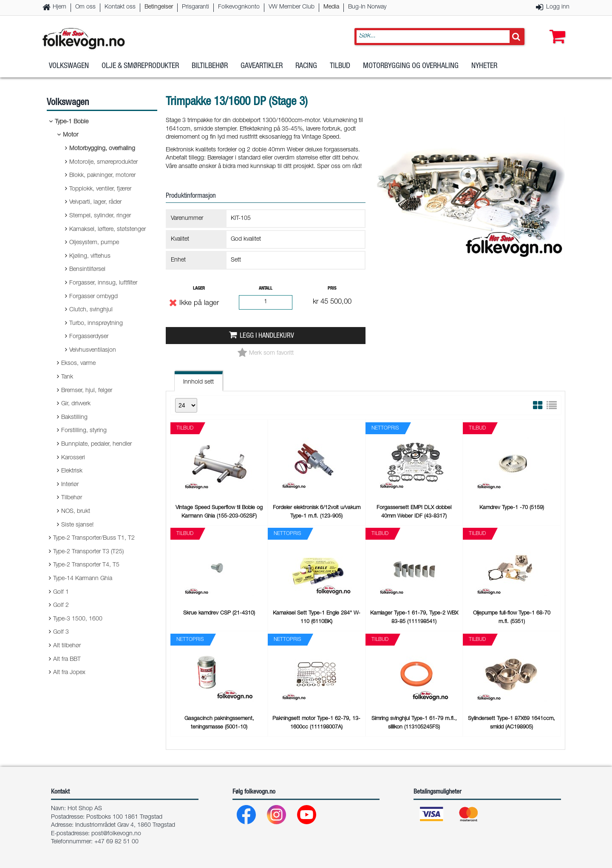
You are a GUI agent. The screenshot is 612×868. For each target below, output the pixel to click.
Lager (199, 289)
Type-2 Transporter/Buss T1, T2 (94, 538)
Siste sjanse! (77, 525)
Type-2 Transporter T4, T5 (86, 565)
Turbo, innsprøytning (96, 324)
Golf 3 (61, 632)
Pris (332, 289)
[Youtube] (307, 817)
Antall (266, 289)
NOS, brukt (76, 512)
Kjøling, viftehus (90, 256)
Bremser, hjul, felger (87, 391)
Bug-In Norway (367, 7)
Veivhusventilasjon (93, 350)
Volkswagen (69, 68)
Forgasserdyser (89, 337)
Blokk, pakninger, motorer (102, 176)
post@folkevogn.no (116, 834)
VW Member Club (292, 7)
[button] (555, 28)
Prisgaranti (195, 7)
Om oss (85, 7)
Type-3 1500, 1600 (78, 619)
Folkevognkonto (239, 7)
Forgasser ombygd (93, 297)
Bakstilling (74, 418)
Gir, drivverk (76, 404)
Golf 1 (61, 592)
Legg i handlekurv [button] (267, 336)
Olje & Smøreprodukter (140, 68)
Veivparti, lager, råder (95, 202)
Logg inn (558, 7)
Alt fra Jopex (69, 673)
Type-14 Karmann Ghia (83, 579)
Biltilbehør (210, 68)
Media (331, 7)
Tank (67, 377)
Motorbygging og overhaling (411, 68)
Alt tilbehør (67, 646)
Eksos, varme (78, 364)
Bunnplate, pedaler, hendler (96, 444)
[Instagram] (277, 817)
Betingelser (159, 7)
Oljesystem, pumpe (94, 243)
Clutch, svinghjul (91, 310)
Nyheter (484, 68)
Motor (71, 135)
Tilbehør (72, 498)
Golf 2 (61, 606)
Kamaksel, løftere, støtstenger (108, 230)
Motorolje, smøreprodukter (103, 162)
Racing (306, 68)
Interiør (70, 485)
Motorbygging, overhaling (102, 149)
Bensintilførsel (87, 270)
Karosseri (73, 458)
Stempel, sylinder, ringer (100, 216)
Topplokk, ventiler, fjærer (100, 189)
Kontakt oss (120, 7)
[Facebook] (247, 817)
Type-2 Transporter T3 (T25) (88, 552)
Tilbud (340, 68)
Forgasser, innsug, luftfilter (103, 283)
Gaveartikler (262, 68)
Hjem (59, 7)
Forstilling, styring (84, 431)
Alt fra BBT (67, 660)
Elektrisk (72, 471)
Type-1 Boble (72, 122)
